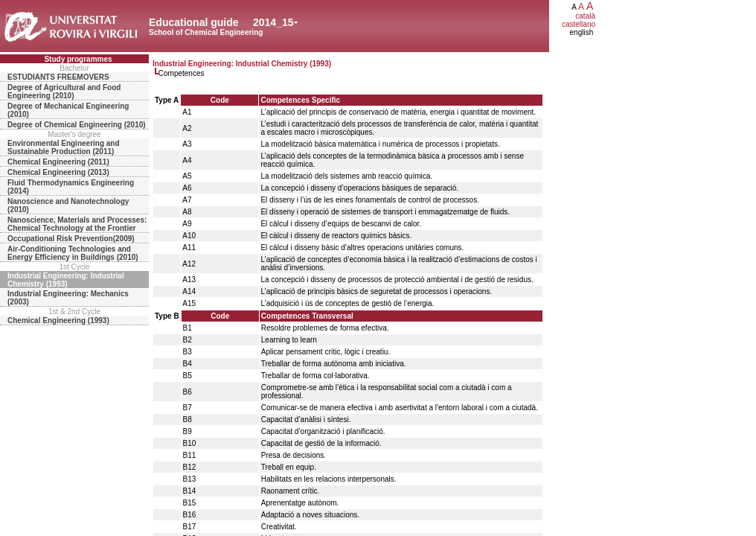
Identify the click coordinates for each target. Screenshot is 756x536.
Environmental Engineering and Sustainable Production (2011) (64, 147)
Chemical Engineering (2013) (58, 172)
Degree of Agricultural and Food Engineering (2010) (64, 92)
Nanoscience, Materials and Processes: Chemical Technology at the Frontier (77, 224)
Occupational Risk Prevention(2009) (71, 239)
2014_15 (273, 22)
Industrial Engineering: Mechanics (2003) (68, 298)
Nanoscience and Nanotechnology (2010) (68, 205)
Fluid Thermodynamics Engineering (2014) (71, 187)
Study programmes (78, 59)
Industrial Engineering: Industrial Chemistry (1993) (66, 280)
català (585, 16)
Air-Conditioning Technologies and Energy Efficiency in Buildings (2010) (73, 253)
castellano (579, 24)
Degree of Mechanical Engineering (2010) (68, 110)
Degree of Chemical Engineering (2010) (77, 125)
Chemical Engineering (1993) (58, 320)
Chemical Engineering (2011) (58, 162)
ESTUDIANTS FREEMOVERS (58, 77)
